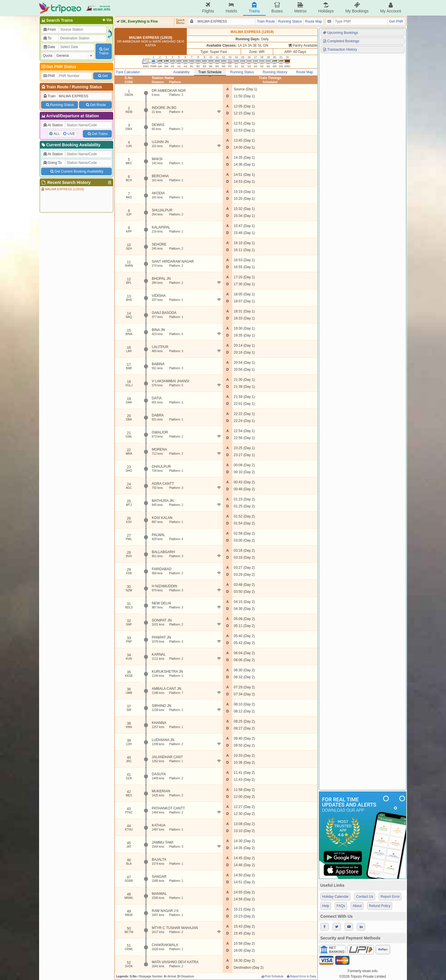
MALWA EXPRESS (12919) (62, 189)
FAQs (341, 906)
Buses (277, 8)
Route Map (314, 21)
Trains (254, 8)
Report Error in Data (301, 976)
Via (106, 20)
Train (49, 96)
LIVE (71, 134)
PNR (49, 76)
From (49, 30)
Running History (275, 72)
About (357, 906)
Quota (48, 56)
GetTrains (104, 51)
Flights (208, 8)
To (47, 38)
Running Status (87, 87)
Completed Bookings (341, 41)
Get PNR (396, 21)
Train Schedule (210, 72)
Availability (181, 72)
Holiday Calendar (335, 897)
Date (49, 47)
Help (326, 906)
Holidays (326, 8)
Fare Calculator (128, 72)
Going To (52, 163)
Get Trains (97, 134)
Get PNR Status (58, 67)
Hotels (231, 8)
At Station (53, 125)
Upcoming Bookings (340, 33)
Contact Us (364, 897)
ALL (57, 134)
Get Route (95, 105)
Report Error (390, 897)
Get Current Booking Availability (76, 171)
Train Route (57, 87)
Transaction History (340, 50)
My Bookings (357, 8)
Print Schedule (272, 976)
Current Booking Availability (71, 145)
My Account (391, 8)
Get (103, 76)
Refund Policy (380, 906)
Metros (300, 8)
